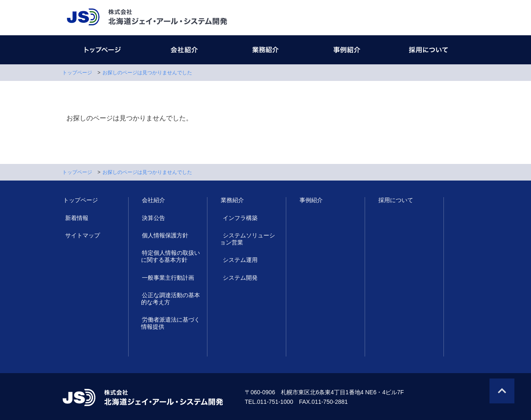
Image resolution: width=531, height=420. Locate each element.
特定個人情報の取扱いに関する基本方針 (170, 256)
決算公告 (153, 218)
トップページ (77, 73)
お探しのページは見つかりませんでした (147, 73)
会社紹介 (153, 200)
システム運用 (237, 260)
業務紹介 (231, 200)
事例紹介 (310, 200)
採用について (395, 200)
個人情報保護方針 (164, 235)
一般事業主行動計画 (167, 278)
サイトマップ (80, 235)
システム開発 (237, 278)
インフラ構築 (237, 218)
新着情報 (74, 218)
